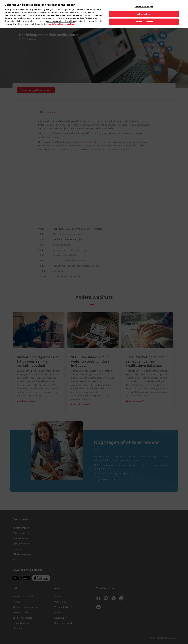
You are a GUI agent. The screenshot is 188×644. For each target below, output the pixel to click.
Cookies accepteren (144, 22)
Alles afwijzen (144, 14)
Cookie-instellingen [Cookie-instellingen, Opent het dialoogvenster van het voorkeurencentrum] (144, 7)
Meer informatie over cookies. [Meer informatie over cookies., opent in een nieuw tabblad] (61, 24)
